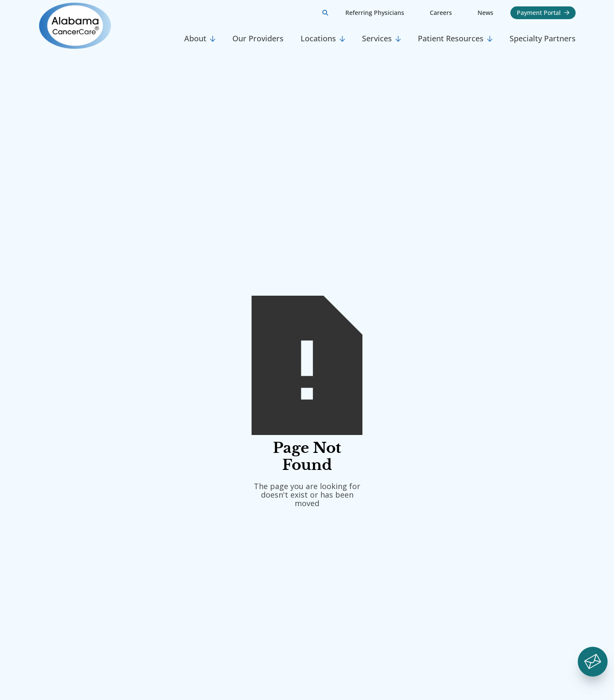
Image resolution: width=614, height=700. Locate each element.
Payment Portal (543, 13)
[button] (200, 39)
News (485, 13)
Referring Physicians (375, 13)
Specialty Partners (543, 38)
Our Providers (258, 38)
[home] (107, 26)
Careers (441, 13)
